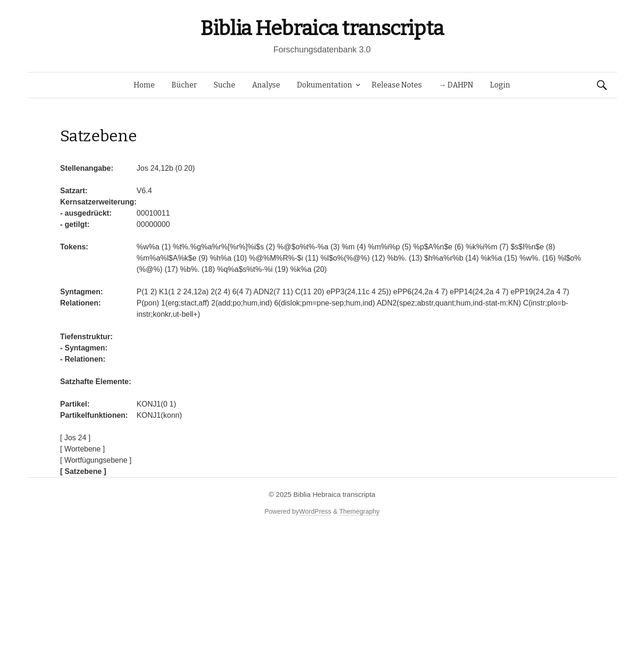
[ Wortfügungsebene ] (96, 460)
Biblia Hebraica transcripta (322, 28)
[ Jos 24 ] (76, 438)
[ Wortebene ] (83, 449)
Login (500, 85)
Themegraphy (359, 511)
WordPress (315, 511)
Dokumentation (325, 85)
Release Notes (397, 85)
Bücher (184, 85)
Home (144, 85)
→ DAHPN (456, 85)
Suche (224, 85)
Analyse (266, 85)
